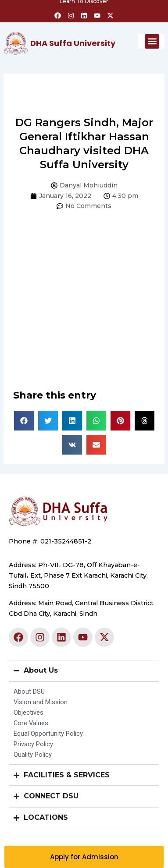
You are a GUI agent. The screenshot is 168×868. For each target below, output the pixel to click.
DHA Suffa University (73, 43)
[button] (152, 41)
